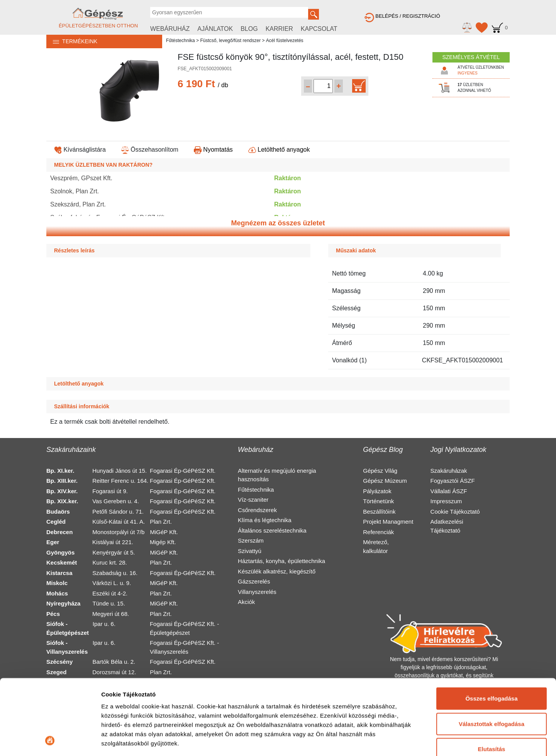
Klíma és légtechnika (264, 520)
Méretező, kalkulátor (376, 546)
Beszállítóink (379, 512)
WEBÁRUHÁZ (170, 29)
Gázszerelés (254, 581)
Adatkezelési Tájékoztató (447, 526)
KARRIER (279, 29)
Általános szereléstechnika (272, 530)
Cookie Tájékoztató (455, 512)
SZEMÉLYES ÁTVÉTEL (471, 57)
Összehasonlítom (150, 150)
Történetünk (378, 501)
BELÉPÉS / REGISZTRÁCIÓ (402, 16)
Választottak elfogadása (492, 653)
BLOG (249, 29)
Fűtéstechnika (181, 41)
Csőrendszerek (257, 510)
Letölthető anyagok (279, 150)
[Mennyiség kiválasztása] (323, 86)
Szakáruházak (449, 471)
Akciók (246, 602)
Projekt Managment (388, 522)
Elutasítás (492, 679)
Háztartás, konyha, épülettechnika (281, 561)
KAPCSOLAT (319, 29)
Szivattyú (250, 551)
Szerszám (251, 540)
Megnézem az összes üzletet (278, 223)
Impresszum (446, 501)
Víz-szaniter (253, 500)
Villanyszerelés (257, 592)
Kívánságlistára (80, 150)
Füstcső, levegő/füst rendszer (230, 41)
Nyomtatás (213, 150)
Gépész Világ (380, 471)
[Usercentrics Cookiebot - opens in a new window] (50, 741)
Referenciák (378, 532)
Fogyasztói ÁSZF (453, 481)
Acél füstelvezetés (285, 41)
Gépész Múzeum (385, 481)
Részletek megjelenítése (135, 741)
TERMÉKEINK (72, 41)
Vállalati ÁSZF (449, 491)
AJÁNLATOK (215, 29)
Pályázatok (377, 491)
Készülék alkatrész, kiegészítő (277, 571)
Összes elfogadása (491, 628)
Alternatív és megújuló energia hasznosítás (277, 475)
